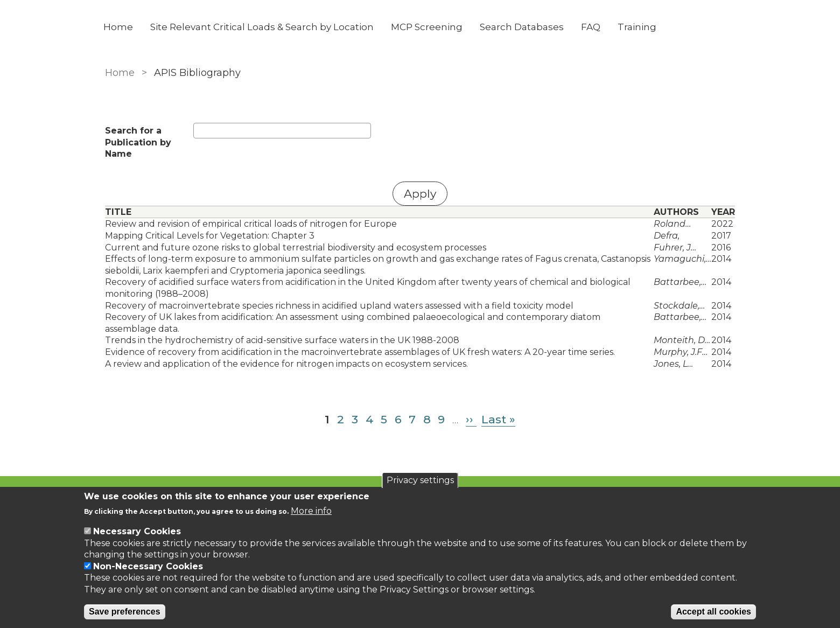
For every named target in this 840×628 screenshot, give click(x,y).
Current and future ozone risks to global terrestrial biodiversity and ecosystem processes (296, 247)
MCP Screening (428, 27)
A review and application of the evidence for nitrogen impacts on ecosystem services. (286, 364)
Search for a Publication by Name (138, 142)
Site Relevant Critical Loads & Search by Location (264, 27)
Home (120, 27)
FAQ (592, 27)
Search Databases (523, 27)
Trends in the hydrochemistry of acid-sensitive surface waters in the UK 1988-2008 (282, 340)
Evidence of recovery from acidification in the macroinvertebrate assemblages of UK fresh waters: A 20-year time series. (360, 352)
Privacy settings (420, 480)
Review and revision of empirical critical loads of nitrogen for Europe (251, 224)
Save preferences (125, 612)
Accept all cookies (713, 612)
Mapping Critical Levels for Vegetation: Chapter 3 (210, 236)
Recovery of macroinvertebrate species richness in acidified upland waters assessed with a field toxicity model (339, 306)
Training (639, 27)
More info (311, 511)
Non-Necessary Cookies (148, 566)
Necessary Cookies (137, 531)
